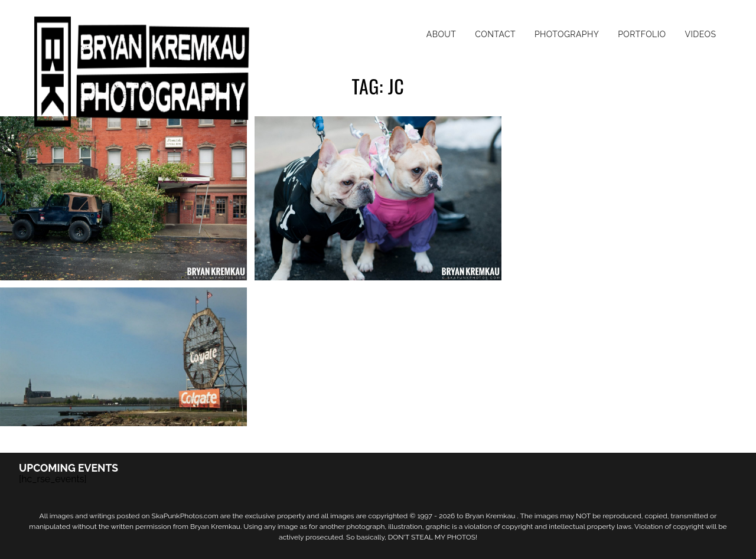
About (441, 34)
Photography (567, 34)
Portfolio (642, 34)
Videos (700, 34)
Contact (495, 34)
